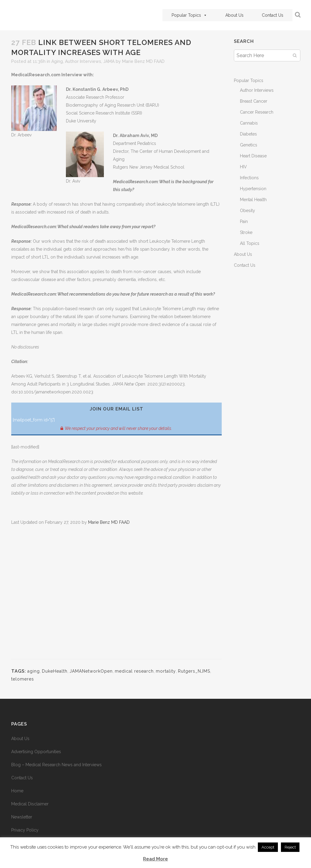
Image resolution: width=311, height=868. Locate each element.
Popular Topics (186, 15)
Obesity (248, 211)
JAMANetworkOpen (91, 671)
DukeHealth (55, 671)
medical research (134, 671)
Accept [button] (268, 847)
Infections (249, 178)
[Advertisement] (116, 596)
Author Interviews (83, 61)
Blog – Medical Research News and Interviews (56, 765)
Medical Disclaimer (30, 804)
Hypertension (253, 189)
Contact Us (269, 15)
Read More (155, 859)
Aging (57, 61)
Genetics (249, 145)
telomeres (23, 679)
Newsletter (22, 817)
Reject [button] (290, 847)
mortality (166, 671)
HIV (243, 167)
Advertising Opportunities (36, 752)
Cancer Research (257, 112)
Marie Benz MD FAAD (143, 61)
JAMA (109, 61)
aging (34, 671)
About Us (231, 15)
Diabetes (248, 134)
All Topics (250, 243)
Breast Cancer (254, 101)
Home (17, 791)
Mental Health (253, 200)
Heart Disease (253, 156)
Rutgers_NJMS (194, 671)
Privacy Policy (25, 830)
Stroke (246, 232)
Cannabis (249, 123)
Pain (244, 221)
